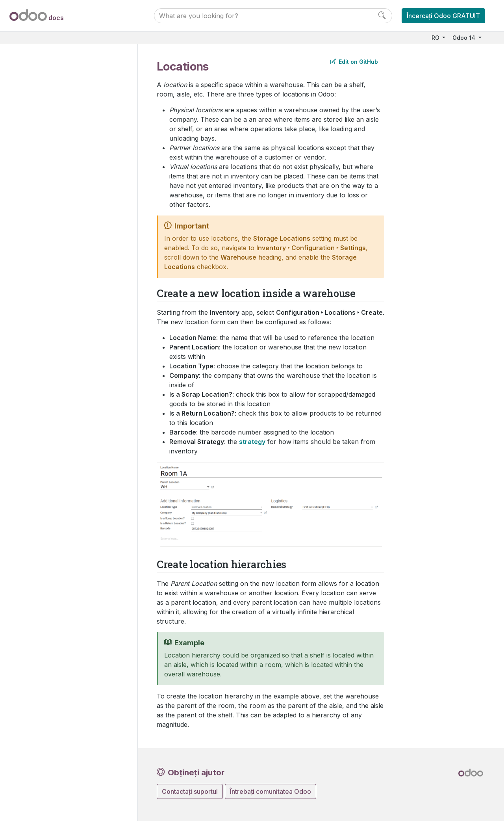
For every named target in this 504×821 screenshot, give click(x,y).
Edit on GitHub (354, 62)
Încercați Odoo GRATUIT (443, 16)
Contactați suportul (190, 791)
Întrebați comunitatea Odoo (271, 791)
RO (436, 38)
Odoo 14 (465, 38)
